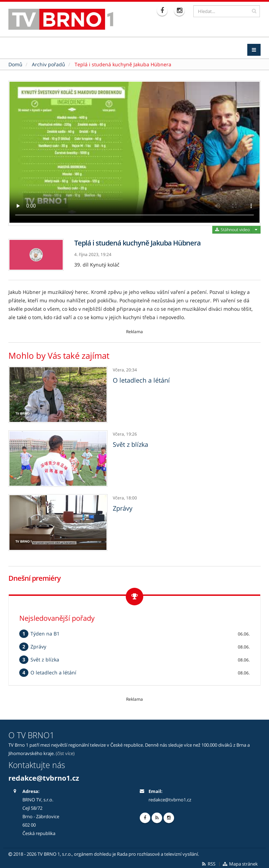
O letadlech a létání (141, 378)
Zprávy (123, 507)
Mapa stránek (240, 862)
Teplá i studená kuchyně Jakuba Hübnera (123, 63)
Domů (15, 63)
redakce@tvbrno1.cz (44, 776)
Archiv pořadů (49, 63)
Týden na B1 (45, 632)
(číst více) (65, 752)
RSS (208, 862)
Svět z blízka (130, 443)
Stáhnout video (232, 228)
